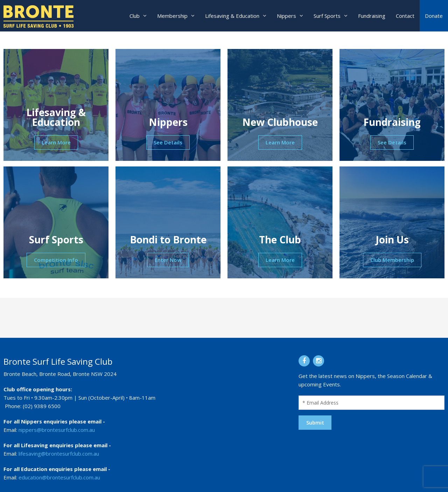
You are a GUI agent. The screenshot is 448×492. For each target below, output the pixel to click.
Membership (172, 16)
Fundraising (372, 16)
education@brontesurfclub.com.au (59, 477)
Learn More (56, 142)
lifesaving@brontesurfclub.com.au (59, 454)
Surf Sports (327, 16)
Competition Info (56, 260)
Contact (405, 16)
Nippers (286, 16)
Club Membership (392, 260)
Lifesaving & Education (232, 16)
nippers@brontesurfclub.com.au (57, 430)
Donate (434, 16)
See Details (168, 142)
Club (135, 16)
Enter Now (168, 260)
